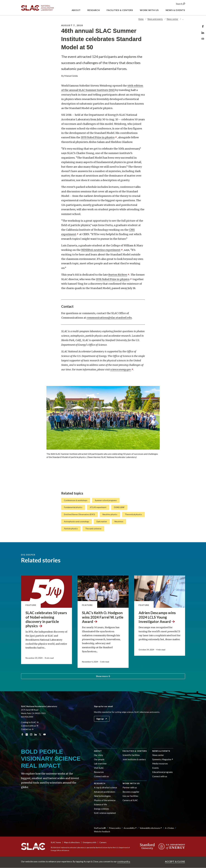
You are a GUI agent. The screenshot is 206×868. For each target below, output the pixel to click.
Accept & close (175, 861)
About (98, 751)
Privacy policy (115, 828)
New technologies (102, 796)
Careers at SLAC (130, 800)
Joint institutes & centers (134, 759)
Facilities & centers (135, 751)
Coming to (30, 722)
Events (156, 768)
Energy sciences (101, 809)
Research (100, 783)
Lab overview (100, 764)
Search (181, 4)
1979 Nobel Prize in (99, 137)
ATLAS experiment (98, 507)
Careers (103, 842)
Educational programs (162, 772)
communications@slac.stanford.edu (109, 318)
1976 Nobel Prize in (114, 279)
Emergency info (90, 842)
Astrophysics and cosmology (77, 521)
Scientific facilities (131, 755)
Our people (99, 759)
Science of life (100, 804)
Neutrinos (119, 521)
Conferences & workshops (76, 500)
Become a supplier (131, 792)
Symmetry (163, 759)
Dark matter (102, 521)
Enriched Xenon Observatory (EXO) (79, 514)
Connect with (30, 726)
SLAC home (56, 842)
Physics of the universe (105, 800)
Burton (119, 275)
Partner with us (130, 787)
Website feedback (102, 831)
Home (141, 19)
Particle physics (71, 529)
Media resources (160, 764)
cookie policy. (124, 861)
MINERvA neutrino (102, 250)
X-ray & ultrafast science (106, 787)
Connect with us (101, 776)
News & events (161, 751)
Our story (99, 755)
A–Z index (169, 828)
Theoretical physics (133, 514)
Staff (100, 828)
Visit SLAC (99, 768)
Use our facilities (130, 796)
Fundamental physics (73, 507)
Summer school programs (106, 500)
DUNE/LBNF (119, 507)
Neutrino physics (110, 514)
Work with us (131, 783)
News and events (155, 19)
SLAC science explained (105, 813)
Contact (27, 729)
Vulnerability (151, 828)
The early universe (93, 529)
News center (172, 19)
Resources (99, 772)
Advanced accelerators (105, 792)
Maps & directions (72, 842)
